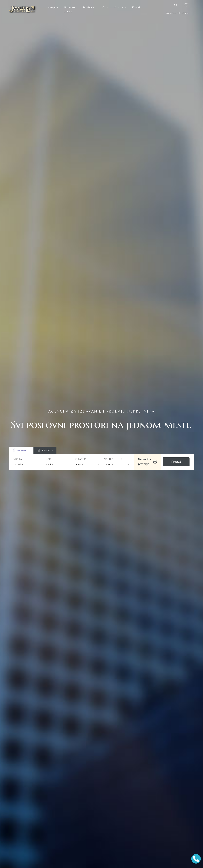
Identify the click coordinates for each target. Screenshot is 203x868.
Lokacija (80, 459)
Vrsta (18, 459)
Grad (47, 459)
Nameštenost (114, 459)
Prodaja (88, 7)
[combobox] (26, 464)
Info (103, 7)
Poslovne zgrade (70, 10)
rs (176, 5)
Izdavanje (50, 7)
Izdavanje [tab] (21, 450)
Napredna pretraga (144, 462)
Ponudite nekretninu (177, 13)
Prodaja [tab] (45, 450)
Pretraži (176, 462)
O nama (119, 7)
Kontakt (137, 7)
